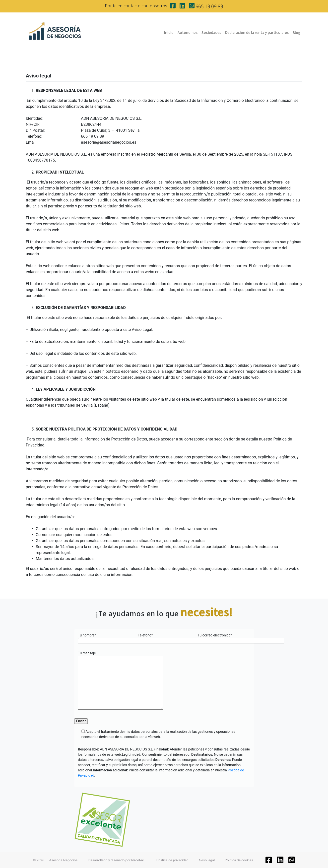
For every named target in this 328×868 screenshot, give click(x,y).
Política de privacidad (172, 860)
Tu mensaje (120, 681)
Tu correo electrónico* (224, 638)
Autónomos (188, 32)
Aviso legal (207, 860)
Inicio (169, 32)
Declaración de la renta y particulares (257, 32)
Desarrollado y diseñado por (116, 860)
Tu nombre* (104, 638)
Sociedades (211, 32)
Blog (296, 32)
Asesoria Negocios (63, 860)
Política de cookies (239, 860)
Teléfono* (164, 638)
